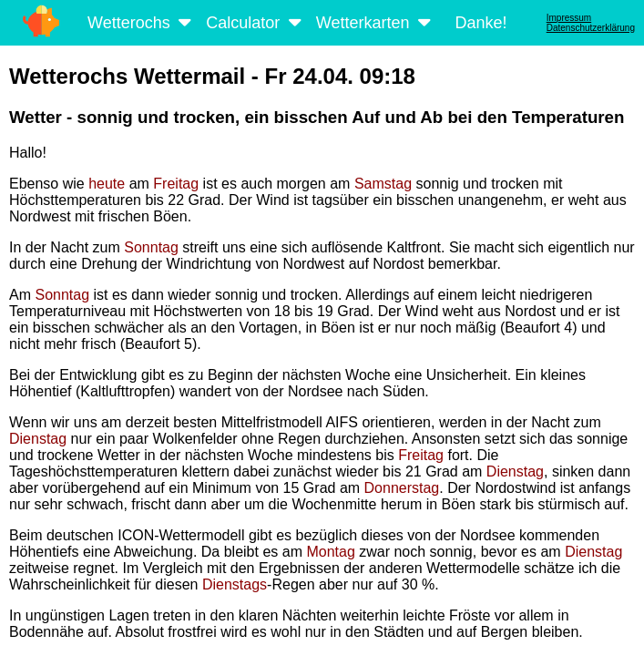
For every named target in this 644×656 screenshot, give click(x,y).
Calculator (256, 23)
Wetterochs (141, 23)
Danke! (480, 23)
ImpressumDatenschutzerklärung (591, 23)
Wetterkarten (375, 23)
